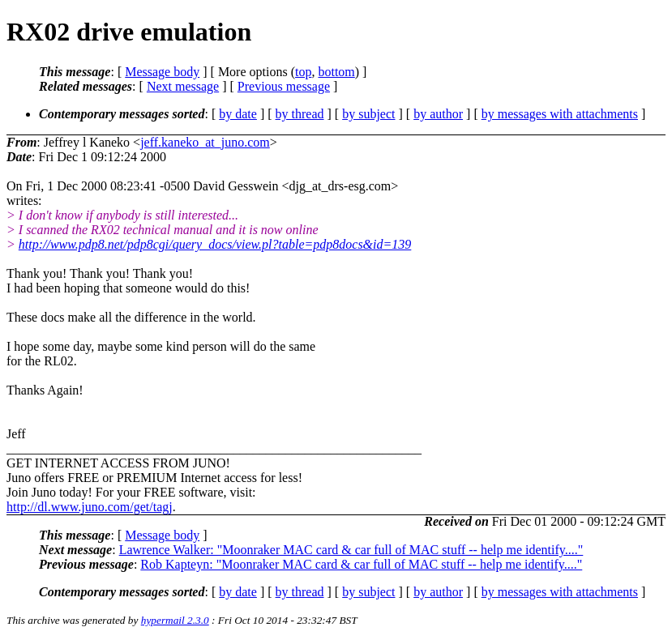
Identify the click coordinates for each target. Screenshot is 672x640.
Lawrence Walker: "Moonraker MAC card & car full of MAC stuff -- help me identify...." (351, 550)
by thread (300, 114)
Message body (162, 72)
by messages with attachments (560, 114)
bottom (336, 72)
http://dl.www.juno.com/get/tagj (90, 507)
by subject (368, 114)
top (303, 72)
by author (438, 114)
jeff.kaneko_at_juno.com (205, 142)
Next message (183, 86)
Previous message (284, 86)
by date (238, 114)
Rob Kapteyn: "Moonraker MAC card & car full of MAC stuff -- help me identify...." (361, 564)
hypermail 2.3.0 (175, 620)
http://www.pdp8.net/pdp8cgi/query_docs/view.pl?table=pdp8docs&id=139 (215, 244)
